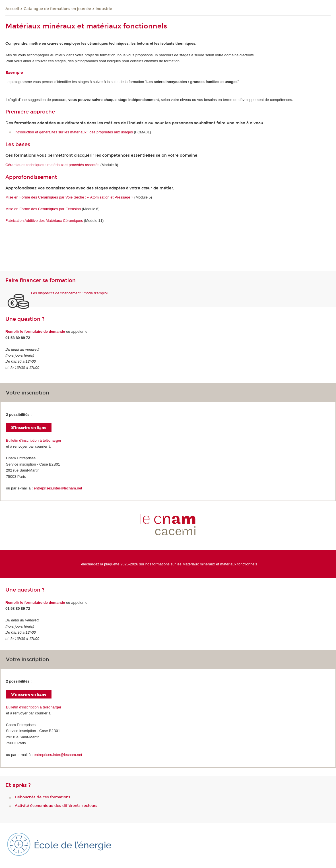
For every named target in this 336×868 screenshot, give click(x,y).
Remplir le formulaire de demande (35, 331)
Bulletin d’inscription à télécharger (34, 440)
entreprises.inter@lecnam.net (58, 488)
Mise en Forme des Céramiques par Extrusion (43, 209)
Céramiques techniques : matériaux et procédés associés (52, 165)
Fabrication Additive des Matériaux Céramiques (44, 221)
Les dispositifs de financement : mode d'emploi (69, 293)
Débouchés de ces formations (43, 797)
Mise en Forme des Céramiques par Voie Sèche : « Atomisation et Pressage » (69, 197)
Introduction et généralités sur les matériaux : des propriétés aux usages (74, 132)
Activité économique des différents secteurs (56, 806)
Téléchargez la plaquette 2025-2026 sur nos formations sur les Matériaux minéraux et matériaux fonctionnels (168, 564)
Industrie (104, 9)
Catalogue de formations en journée (57, 9)
